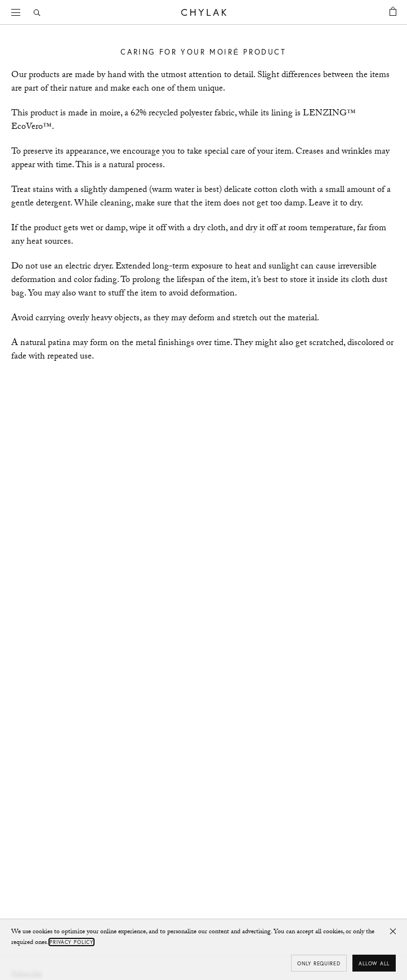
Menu (20, 11)
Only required (319, 963)
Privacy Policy (71, 942)
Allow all (374, 963)
